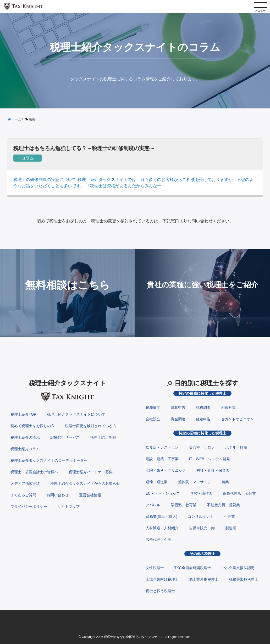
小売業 (229, 516)
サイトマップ (69, 507)
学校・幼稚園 (201, 493)
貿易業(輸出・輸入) (161, 516)
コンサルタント (201, 516)
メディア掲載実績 (25, 483)
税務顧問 (153, 408)
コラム (27, 158)
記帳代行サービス (65, 437)
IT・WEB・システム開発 (210, 459)
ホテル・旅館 (236, 447)
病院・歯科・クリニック (166, 470)
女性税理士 (155, 568)
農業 (225, 482)
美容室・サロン (202, 447)
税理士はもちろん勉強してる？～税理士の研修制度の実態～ (84, 148)
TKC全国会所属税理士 (193, 568)
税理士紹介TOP (23, 414)
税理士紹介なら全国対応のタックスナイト (134, 637)
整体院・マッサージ (195, 482)
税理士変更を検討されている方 (91, 426)
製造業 (231, 528)
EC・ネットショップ (163, 493)
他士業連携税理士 (204, 579)
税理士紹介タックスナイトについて (76, 414)
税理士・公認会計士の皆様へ (34, 472)
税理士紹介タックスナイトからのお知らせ (85, 483)
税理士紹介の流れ (25, 437)
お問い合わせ (58, 495)
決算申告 (178, 408)
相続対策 (228, 408)
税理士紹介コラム (25, 449)
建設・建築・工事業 (162, 459)
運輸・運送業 (157, 482)
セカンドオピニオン (238, 419)
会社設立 (153, 419)
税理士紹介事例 (103, 437)
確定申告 (203, 419)
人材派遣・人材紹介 (162, 528)
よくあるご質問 (23, 495)
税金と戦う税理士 (160, 591)
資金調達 (178, 419)
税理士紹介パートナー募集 (91, 472)
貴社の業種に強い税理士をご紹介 (203, 285)
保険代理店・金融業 (239, 493)
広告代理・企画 (158, 540)
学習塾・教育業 (184, 505)
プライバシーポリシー (29, 507)
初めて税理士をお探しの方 (32, 426)
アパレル (153, 505)
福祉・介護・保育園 (213, 470)
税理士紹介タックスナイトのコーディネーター (49, 460)
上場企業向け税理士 (162, 579)
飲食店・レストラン (162, 447)
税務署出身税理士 (244, 579)
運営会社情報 (90, 495)
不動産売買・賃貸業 (223, 505)
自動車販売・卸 (202, 528)
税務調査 (203, 408)
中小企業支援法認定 (238, 568)
